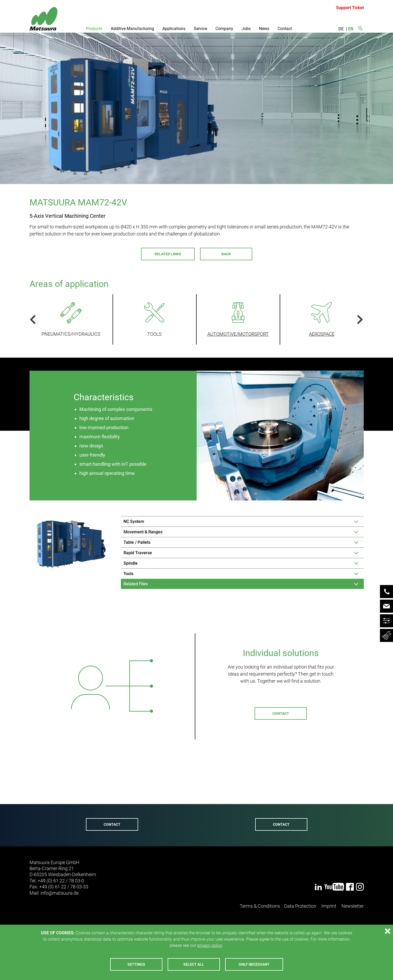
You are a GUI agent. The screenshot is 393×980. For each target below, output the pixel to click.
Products (94, 29)
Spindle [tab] (131, 563)
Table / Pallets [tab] (137, 542)
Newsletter (353, 906)
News (264, 29)
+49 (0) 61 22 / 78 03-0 (61, 881)
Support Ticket (350, 8)
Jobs (246, 29)
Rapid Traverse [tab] (138, 553)
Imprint (329, 906)
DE (341, 29)
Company (224, 29)
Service (200, 29)
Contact (285, 29)
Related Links (168, 254)
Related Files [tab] (136, 584)
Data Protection (300, 906)
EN (351, 29)
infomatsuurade (60, 893)
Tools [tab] (128, 574)
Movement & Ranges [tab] (143, 532)
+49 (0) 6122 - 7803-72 (109, 798)
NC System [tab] (134, 521)
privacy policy (210, 945)
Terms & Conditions (260, 906)
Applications (174, 29)
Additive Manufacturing (132, 29)
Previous (35, 320)
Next (358, 320)
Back (226, 254)
